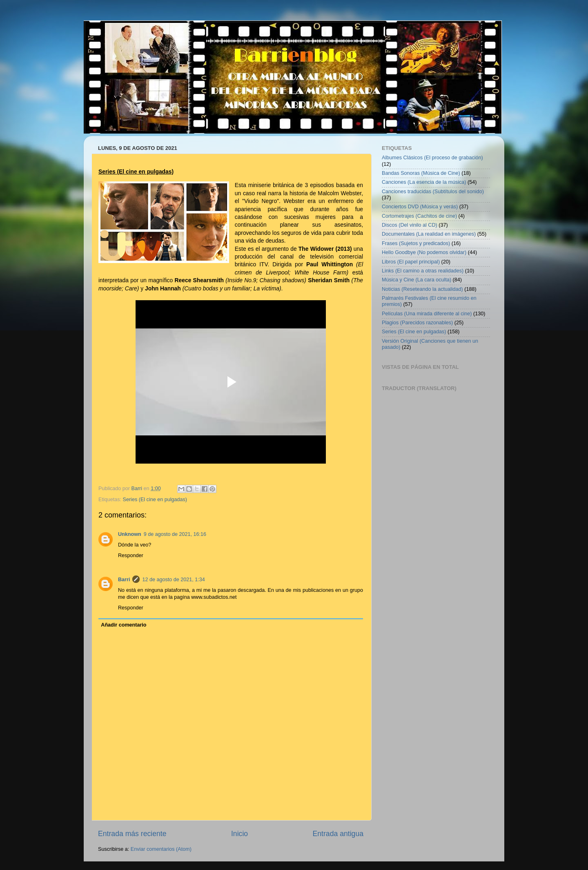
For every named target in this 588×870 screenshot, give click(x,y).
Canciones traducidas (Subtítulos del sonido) (433, 192)
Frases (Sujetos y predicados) (416, 243)
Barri (124, 580)
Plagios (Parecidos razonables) (417, 323)
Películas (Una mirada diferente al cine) (427, 314)
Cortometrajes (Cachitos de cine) (419, 216)
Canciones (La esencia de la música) (424, 182)
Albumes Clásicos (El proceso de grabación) (432, 158)
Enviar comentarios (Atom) (161, 849)
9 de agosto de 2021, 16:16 (175, 534)
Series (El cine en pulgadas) (155, 500)
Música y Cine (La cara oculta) (416, 280)
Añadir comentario (124, 625)
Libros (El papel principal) (411, 262)
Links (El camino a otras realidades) (423, 271)
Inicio (239, 834)
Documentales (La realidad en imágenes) (429, 234)
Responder (131, 555)
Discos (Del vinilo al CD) (410, 225)
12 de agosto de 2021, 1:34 (173, 580)
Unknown (130, 534)
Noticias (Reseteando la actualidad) (422, 289)
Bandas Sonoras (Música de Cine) (421, 173)
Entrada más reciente (132, 834)
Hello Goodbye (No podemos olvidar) (424, 252)
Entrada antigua (338, 834)
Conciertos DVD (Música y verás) (420, 207)
